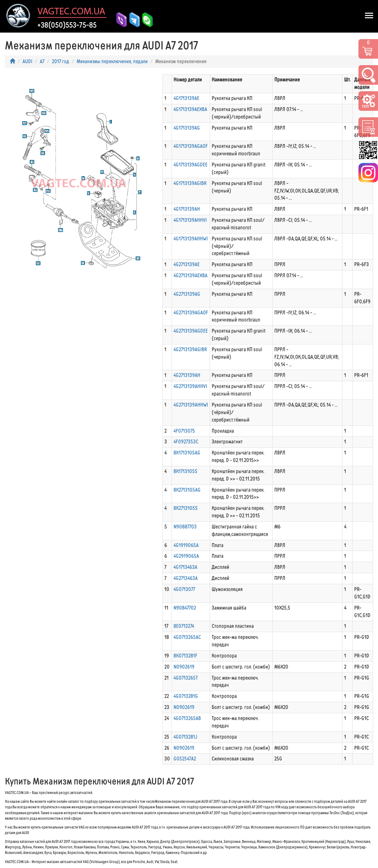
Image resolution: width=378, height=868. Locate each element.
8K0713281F (185, 656)
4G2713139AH (187, 375)
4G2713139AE (187, 264)
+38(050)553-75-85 (67, 25)
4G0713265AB (187, 718)
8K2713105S (186, 508)
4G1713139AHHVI (190, 220)
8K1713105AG (187, 453)
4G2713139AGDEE (191, 331)
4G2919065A (186, 556)
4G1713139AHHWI (191, 239)
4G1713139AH (187, 209)
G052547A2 (185, 759)
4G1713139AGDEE (190, 165)
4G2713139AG (187, 294)
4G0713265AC (187, 637)
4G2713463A (186, 578)
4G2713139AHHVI (190, 386)
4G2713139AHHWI (191, 405)
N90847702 (185, 608)
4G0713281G (186, 696)
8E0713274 (184, 626)
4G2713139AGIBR (190, 349)
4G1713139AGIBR (190, 183)
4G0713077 (184, 589)
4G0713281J (185, 737)
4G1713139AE (186, 98)
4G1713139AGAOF (191, 146)
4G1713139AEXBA (190, 109)
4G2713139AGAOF (191, 313)
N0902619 (184, 667)
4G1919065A (186, 545)
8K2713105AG (187, 490)
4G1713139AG (187, 128)
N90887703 (185, 527)
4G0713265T (186, 678)
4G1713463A (185, 567)
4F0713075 (184, 431)
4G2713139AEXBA (190, 275)
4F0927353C (186, 442)
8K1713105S (185, 471)
